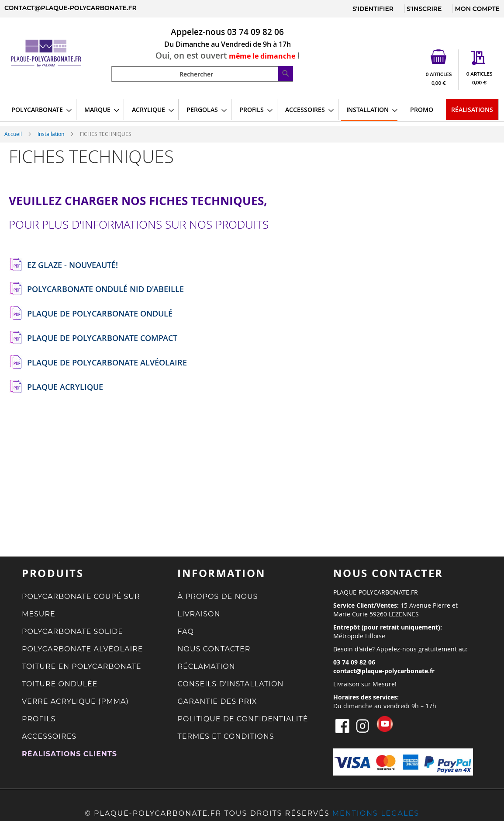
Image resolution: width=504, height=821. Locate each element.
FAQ (185, 631)
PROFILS (39, 719)
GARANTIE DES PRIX (217, 701)
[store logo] (56, 53)
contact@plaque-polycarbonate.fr (71, 8)
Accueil (14, 134)
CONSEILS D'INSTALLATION (230, 684)
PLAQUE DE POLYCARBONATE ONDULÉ (100, 314)
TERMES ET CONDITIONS (226, 736)
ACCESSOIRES (49, 736)
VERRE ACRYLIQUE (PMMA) (75, 701)
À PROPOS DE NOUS (217, 597)
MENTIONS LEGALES (376, 813)
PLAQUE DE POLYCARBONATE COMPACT (102, 338)
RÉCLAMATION (206, 666)
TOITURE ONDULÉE (60, 684)
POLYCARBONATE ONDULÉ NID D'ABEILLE (105, 289)
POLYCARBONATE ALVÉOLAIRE (83, 649)
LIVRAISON (199, 614)
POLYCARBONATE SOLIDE (72, 631)
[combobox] (202, 74)
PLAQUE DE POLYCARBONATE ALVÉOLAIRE (107, 363)
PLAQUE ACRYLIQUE (65, 387)
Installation (52, 134)
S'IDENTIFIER (373, 9)
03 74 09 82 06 (255, 32)
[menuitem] (39, 110)
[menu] (252, 110)
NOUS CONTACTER (214, 649)
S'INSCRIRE (424, 9)
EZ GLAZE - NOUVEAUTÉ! (72, 265)
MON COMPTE (477, 9)
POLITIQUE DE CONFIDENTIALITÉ (243, 719)
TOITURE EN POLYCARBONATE (82, 666)
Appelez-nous (198, 32)
